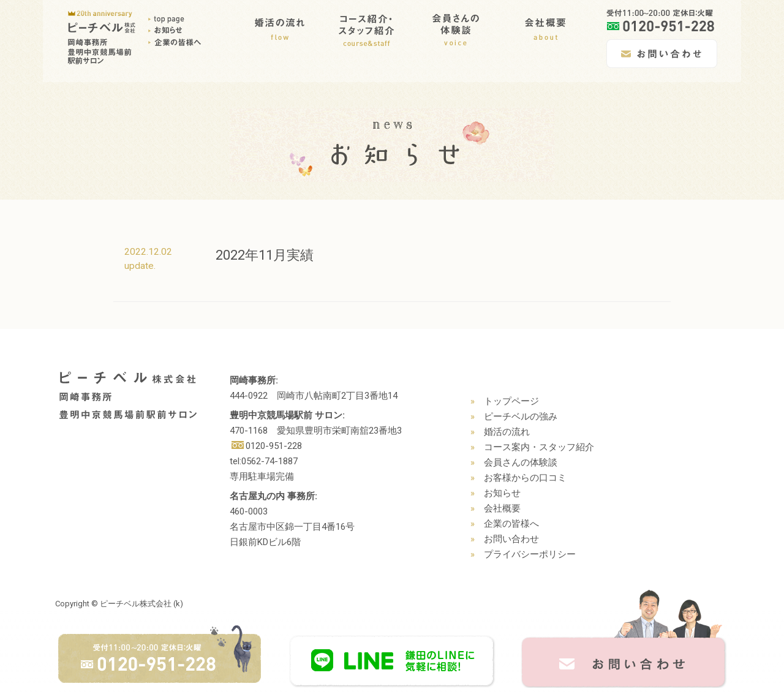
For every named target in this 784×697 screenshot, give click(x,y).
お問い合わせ (511, 539)
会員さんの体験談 (521, 462)
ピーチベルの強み (521, 416)
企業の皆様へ (511, 524)
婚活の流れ (507, 432)
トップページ (511, 401)
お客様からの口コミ (525, 478)
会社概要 (502, 508)
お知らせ (502, 493)
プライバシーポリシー (530, 554)
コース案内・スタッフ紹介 (539, 447)
